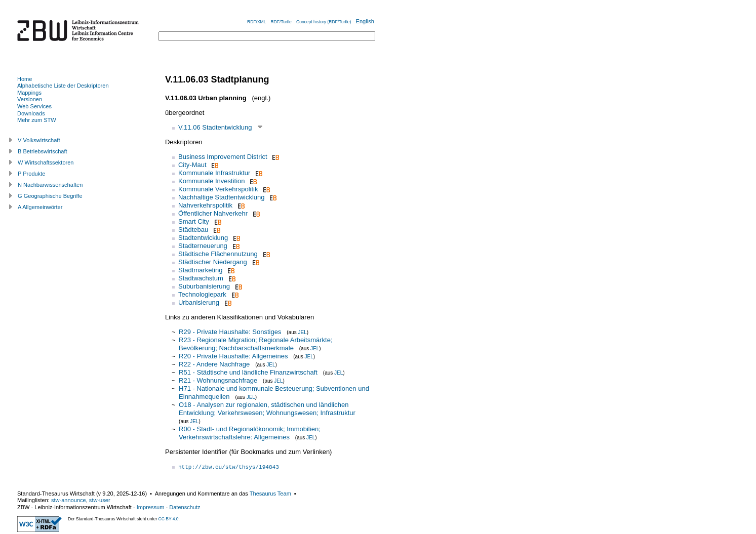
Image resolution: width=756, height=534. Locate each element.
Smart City (194, 221)
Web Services (34, 106)
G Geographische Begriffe (50, 196)
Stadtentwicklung (203, 238)
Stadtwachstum (201, 278)
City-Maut (192, 165)
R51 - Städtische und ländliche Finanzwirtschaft (248, 372)
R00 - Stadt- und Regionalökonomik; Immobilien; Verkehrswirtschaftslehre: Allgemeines (250, 433)
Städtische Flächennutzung (218, 254)
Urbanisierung (199, 302)
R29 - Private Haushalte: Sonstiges (230, 332)
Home (25, 79)
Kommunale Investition (212, 181)
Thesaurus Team (270, 494)
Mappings (29, 93)
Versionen (30, 99)
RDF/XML (256, 22)
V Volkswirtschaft (39, 140)
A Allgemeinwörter (40, 207)
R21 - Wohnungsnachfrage (218, 380)
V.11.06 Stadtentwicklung (215, 127)
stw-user (100, 500)
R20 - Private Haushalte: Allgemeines (233, 356)
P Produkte (31, 174)
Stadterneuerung (203, 246)
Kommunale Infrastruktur (214, 173)
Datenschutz (185, 507)
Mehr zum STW (37, 120)
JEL (302, 332)
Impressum (151, 507)
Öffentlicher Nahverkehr (213, 213)
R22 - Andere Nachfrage (214, 364)
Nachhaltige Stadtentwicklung (222, 197)
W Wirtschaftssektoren (46, 162)
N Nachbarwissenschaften (50, 185)
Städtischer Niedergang (213, 262)
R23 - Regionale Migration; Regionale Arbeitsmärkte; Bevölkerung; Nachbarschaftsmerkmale (256, 344)
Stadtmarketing (200, 270)
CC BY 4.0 (169, 519)
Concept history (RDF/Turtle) (324, 22)
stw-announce (69, 500)
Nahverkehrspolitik (205, 205)
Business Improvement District (223, 157)
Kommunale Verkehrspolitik (218, 189)
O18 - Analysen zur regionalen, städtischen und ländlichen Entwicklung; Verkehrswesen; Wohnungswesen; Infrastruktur (267, 409)
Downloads (31, 113)
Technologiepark (202, 294)
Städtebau (193, 230)
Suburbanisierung (204, 286)
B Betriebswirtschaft (43, 151)
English (365, 21)
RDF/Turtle (281, 22)
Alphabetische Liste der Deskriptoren (63, 86)
